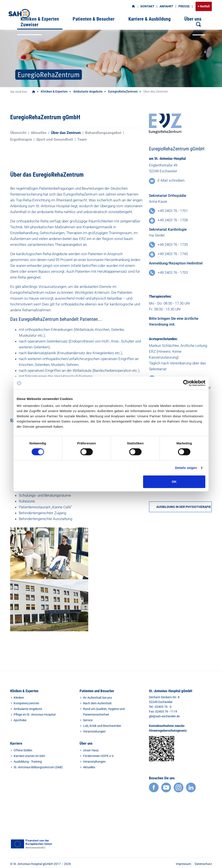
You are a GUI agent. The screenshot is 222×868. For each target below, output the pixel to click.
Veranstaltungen (94, 731)
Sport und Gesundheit (55, 139)
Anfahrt (166, 6)
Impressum (183, 864)
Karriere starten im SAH (29, 756)
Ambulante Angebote (88, 91)
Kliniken (19, 698)
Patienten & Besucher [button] (94, 19)
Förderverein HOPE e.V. (99, 756)
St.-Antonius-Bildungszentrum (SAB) (38, 767)
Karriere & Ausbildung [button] (149, 19)
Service (88, 720)
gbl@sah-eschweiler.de (164, 716)
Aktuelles (39, 133)
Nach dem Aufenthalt (97, 703)
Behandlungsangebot (103, 133)
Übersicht (18, 133)
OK (174, 482)
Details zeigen (186, 468)
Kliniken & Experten (54, 91)
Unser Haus (91, 750)
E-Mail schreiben (171, 180)
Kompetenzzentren (26, 703)
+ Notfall (204, 6)
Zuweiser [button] (29, 25)
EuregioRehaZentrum (123, 91)
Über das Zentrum (66, 133)
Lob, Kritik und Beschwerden (102, 726)
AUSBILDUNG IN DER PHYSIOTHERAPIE (184, 507)
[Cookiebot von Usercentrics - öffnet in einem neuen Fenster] (186, 383)
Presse (184, 6)
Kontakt (147, 6)
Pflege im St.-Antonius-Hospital (35, 715)
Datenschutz (203, 864)
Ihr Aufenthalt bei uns (97, 698)
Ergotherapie (21, 139)
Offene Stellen (23, 750)
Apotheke (20, 720)
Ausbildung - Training (28, 762)
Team (82, 139)
